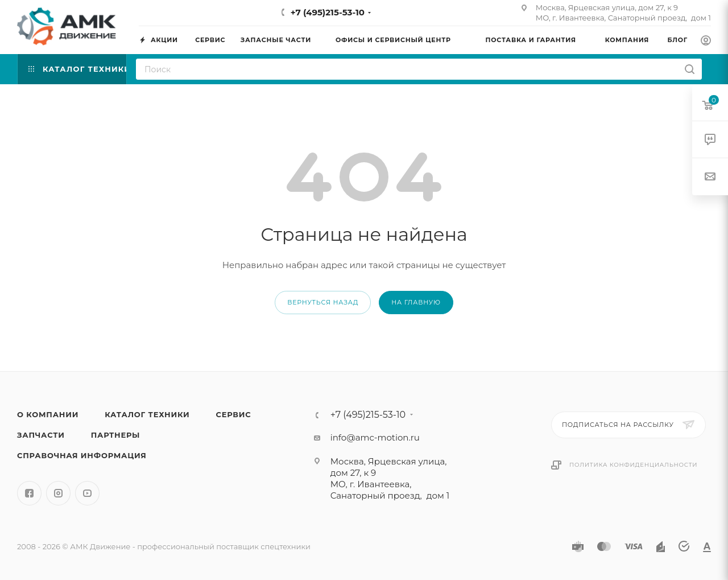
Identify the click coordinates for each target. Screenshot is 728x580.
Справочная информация (82, 455)
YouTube (87, 493)
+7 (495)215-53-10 (328, 12)
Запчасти (41, 435)
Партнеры (116, 435)
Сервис (233, 414)
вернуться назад (323, 302)
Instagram (58, 493)
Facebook (29, 493)
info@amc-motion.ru (375, 437)
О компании (48, 414)
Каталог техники (147, 414)
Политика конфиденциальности (633, 465)
